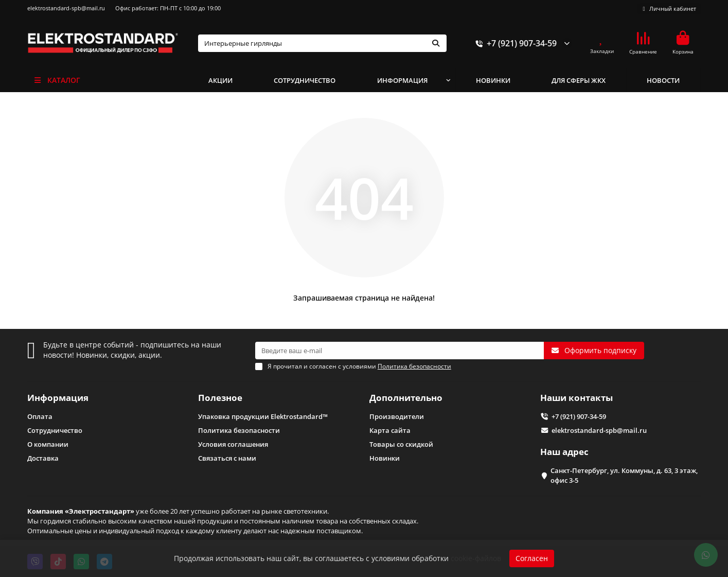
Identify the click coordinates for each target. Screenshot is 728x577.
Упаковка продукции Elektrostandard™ (263, 416)
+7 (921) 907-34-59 (514, 43)
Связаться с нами (227, 458)
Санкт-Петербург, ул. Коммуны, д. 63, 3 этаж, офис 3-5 (624, 475)
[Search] (322, 43)
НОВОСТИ (663, 80)
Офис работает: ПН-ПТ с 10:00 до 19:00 (168, 8)
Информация (58, 398)
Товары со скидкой (401, 444)
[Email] (399, 351)
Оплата (40, 416)
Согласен (532, 558)
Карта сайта (390, 430)
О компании (48, 444)
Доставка (43, 458)
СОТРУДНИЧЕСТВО (305, 80)
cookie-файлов (476, 558)
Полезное (220, 398)
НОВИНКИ (493, 80)
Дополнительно (406, 398)
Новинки (385, 458)
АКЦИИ (220, 80)
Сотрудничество (55, 430)
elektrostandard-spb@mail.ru (66, 8)
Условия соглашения (233, 444)
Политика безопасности (239, 430)
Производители (397, 416)
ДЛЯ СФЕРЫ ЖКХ (579, 80)
